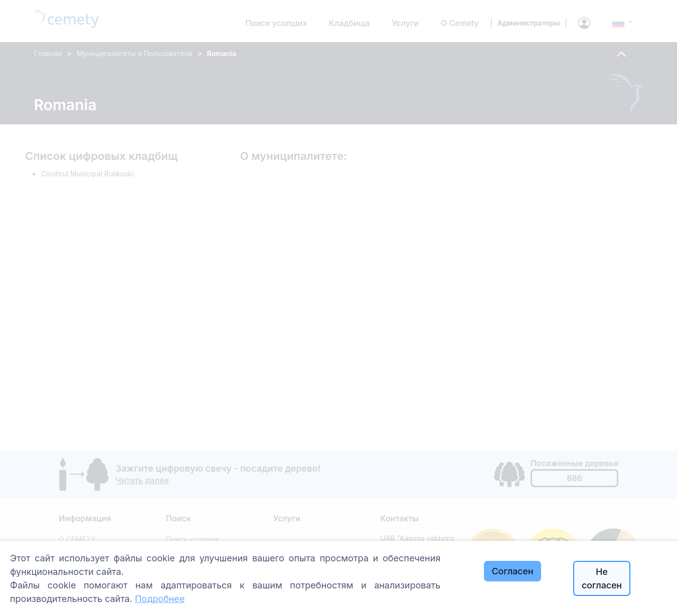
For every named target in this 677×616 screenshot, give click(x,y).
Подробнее (160, 599)
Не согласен (602, 578)
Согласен (513, 571)
